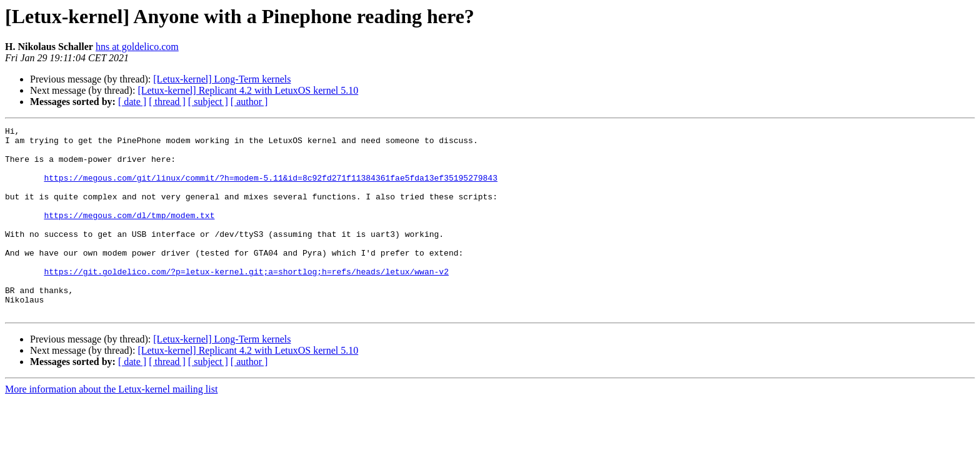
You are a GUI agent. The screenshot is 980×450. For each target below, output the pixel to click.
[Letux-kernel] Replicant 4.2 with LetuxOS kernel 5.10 (248, 90)
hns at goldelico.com (137, 47)
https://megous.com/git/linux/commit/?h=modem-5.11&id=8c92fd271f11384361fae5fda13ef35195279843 (270, 189)
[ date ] (132, 102)
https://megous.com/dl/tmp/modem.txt (129, 234)
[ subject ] (208, 102)
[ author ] (249, 102)
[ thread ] (167, 102)
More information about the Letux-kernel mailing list (111, 427)
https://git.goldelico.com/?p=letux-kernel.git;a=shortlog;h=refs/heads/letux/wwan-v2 (246, 301)
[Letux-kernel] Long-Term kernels (222, 79)
